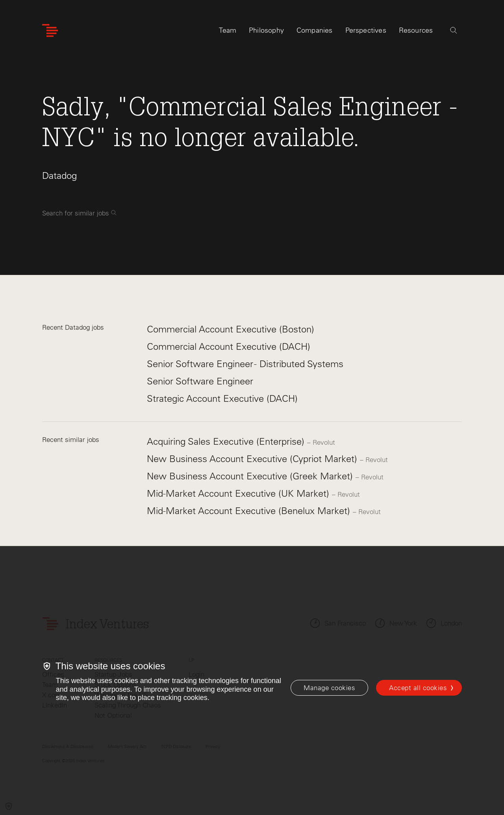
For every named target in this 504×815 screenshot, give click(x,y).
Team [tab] (228, 30)
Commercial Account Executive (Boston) (231, 329)
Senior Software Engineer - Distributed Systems (245, 364)
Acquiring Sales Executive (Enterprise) (227, 441)
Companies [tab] (315, 30)
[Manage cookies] (329, 688)
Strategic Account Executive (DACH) (222, 398)
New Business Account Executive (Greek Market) (251, 476)
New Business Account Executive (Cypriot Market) (253, 459)
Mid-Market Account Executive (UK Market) (239, 493)
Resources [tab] (416, 30)
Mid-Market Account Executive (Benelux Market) (250, 511)
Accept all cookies (418, 688)
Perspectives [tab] (366, 30)
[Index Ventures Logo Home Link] (50, 31)
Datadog (59, 175)
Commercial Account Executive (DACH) (229, 346)
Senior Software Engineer (200, 381)
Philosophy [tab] (266, 30)
